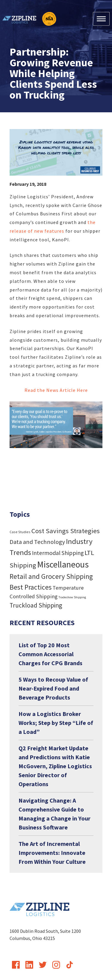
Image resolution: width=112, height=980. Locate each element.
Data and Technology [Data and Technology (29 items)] (37, 542)
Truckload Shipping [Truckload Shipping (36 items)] (36, 605)
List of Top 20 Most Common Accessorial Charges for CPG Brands (50, 654)
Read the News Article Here (56, 390)
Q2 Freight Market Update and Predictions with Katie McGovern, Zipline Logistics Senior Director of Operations (55, 766)
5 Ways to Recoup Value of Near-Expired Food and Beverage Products (53, 688)
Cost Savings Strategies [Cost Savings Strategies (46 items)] (66, 531)
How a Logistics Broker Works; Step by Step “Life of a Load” (56, 723)
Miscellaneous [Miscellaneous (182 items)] (63, 564)
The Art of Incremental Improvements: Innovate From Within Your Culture (52, 853)
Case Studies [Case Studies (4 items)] (20, 532)
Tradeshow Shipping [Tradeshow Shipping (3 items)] (72, 597)
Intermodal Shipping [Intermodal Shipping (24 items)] (58, 553)
